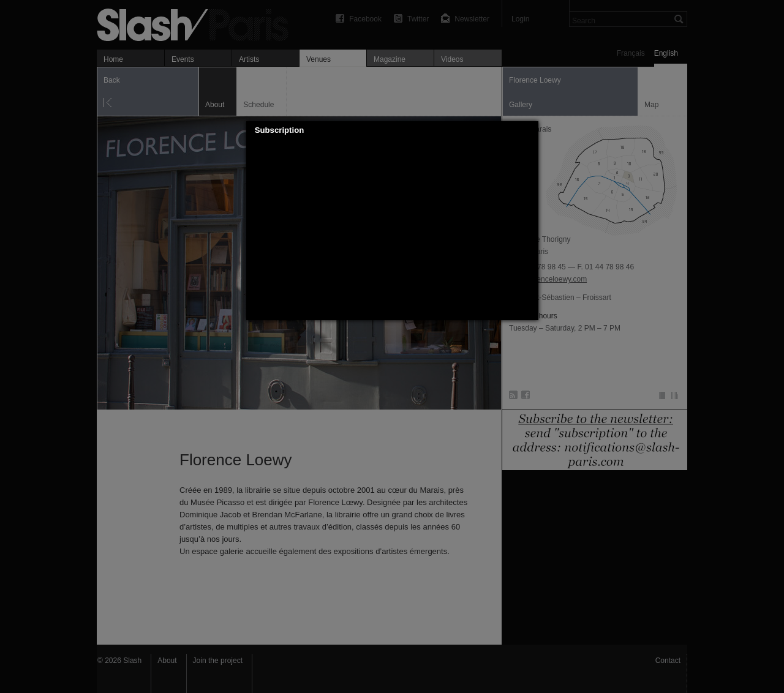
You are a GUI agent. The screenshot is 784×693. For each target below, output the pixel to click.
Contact (668, 661)
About (167, 661)
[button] (529, 130)
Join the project (218, 661)
